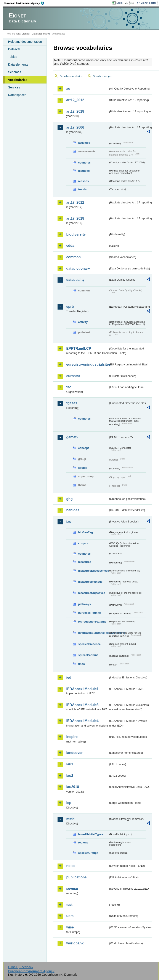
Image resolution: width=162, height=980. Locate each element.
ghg (69, 499)
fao (69, 387)
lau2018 (73, 787)
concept (83, 448)
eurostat (73, 376)
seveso (72, 889)
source (83, 468)
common (73, 257)
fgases (72, 403)
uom (70, 916)
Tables (13, 57)
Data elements (18, 64)
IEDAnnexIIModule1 (82, 689)
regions (83, 842)
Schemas (14, 72)
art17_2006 (75, 127)
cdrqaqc (83, 543)
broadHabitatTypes (91, 834)
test (69, 905)
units (81, 664)
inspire (72, 737)
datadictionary (78, 268)
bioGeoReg (85, 532)
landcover (74, 753)
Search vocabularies (71, 76)
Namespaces (17, 95)
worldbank (75, 943)
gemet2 (72, 437)
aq (68, 89)
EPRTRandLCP (79, 348)
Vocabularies (18, 80)
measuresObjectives (92, 593)
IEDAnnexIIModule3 (82, 705)
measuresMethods (90, 582)
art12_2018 (75, 111)
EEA (26, 3)
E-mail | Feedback (21, 967)
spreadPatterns (88, 655)
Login (119, 3)
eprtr (70, 307)
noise (71, 866)
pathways (84, 604)
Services (14, 87)
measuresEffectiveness (93, 571)
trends (82, 189)
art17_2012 (75, 202)
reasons (83, 181)
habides (73, 510)
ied (69, 677)
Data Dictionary (40, 34)
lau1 (70, 764)
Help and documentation (25, 42)
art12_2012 (75, 100)
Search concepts (102, 76)
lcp (69, 803)
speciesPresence (89, 644)
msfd (70, 819)
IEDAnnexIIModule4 (82, 721)
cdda (70, 246)
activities (84, 143)
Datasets (14, 49)
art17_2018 (75, 218)
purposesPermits (89, 613)
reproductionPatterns (92, 622)
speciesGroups (88, 853)
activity (83, 322)
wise (70, 927)
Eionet (25, 34)
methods (84, 171)
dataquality (75, 280)
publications (76, 877)
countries (84, 163)
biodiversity (76, 234)
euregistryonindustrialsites (87, 364)
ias (69, 521)
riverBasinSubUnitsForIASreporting (93, 633)
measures (85, 562)
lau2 (70, 776)
